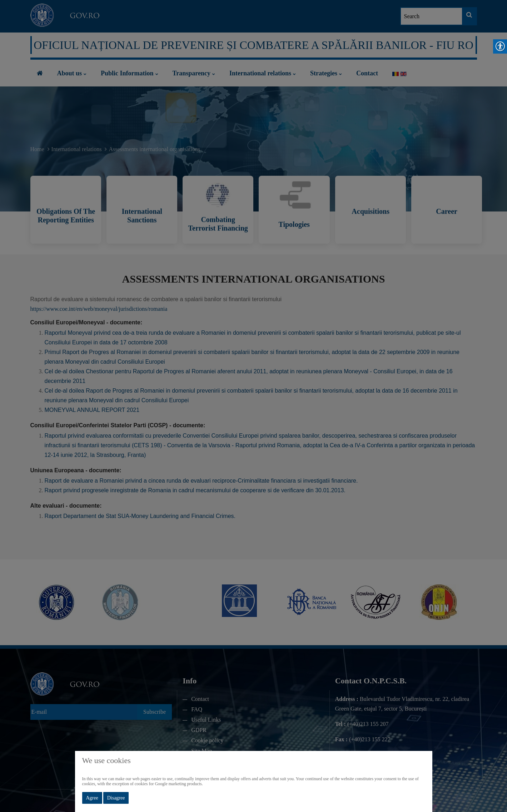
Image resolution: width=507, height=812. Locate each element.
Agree (92, 798)
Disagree (116, 798)
